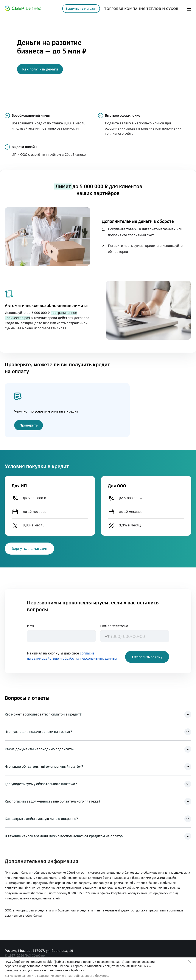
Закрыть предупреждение (189, 961)
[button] (40, 69)
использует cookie (39, 962)
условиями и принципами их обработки (56, 970)
